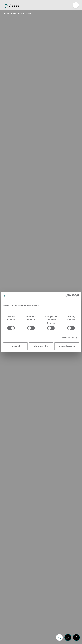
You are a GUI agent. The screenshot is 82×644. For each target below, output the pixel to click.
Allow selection (41, 346)
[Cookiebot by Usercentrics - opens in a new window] (67, 296)
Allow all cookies (67, 346)
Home (7, 14)
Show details (68, 338)
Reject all (15, 346)
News (14, 14)
